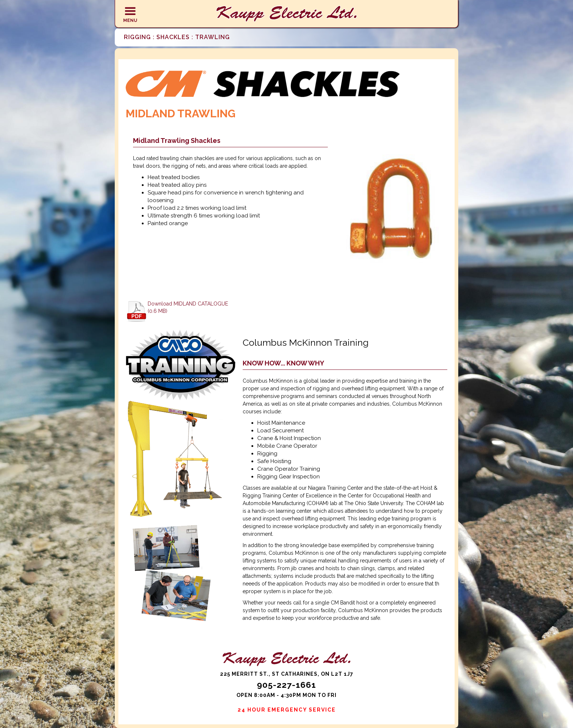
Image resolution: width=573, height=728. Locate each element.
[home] (286, 14)
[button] (130, 14)
